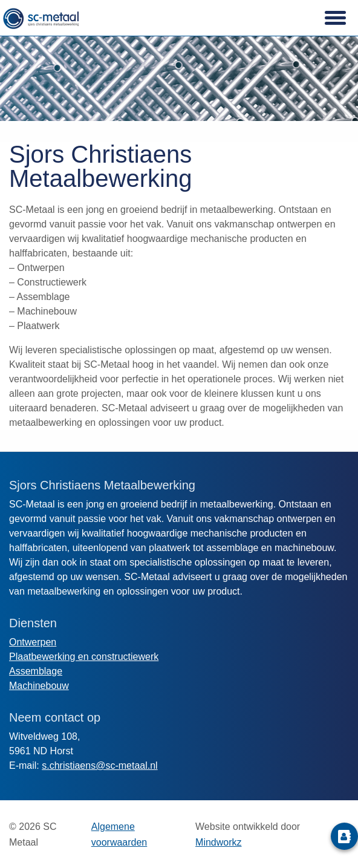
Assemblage (36, 671)
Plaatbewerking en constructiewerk (84, 657)
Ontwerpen (33, 642)
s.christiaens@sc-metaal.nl (99, 765)
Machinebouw (39, 686)
